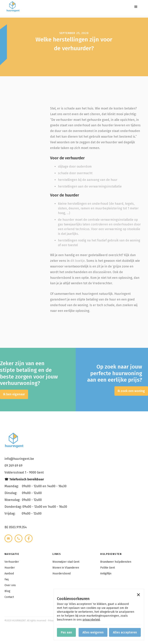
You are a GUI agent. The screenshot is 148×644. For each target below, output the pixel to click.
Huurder (10, 568)
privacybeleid (91, 620)
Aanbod (9, 574)
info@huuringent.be (19, 459)
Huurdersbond (62, 574)
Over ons (10, 585)
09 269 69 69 (13, 466)
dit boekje (78, 261)
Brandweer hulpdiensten (116, 562)
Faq (7, 579)
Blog (7, 591)
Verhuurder (12, 562)
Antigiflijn (106, 574)
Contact (9, 597)
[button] (136, 7)
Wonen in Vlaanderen (66, 568)
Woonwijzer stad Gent (66, 562)
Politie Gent (108, 568)
